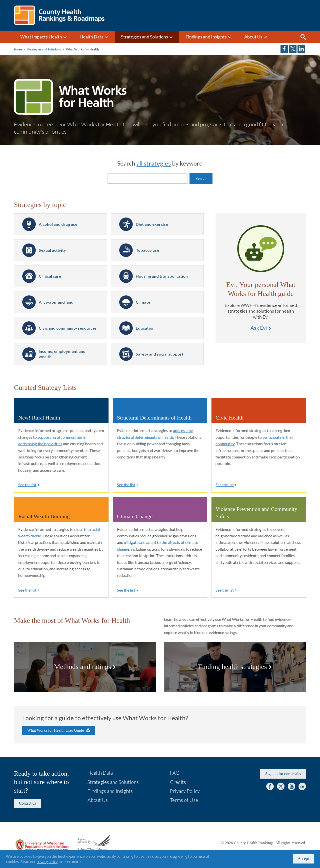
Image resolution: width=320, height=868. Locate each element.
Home (18, 49)
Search (303, 37)
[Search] (147, 179)
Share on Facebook (284, 49)
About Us (253, 37)
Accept (303, 859)
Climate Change (135, 516)
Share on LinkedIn (301, 49)
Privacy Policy (185, 791)
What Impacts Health (41, 37)
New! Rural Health (39, 418)
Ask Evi (261, 249)
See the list (27, 485)
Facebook (270, 786)
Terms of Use (184, 800)
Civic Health (229, 418)
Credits (178, 782)
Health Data (91, 37)
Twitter (281, 786)
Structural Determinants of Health (154, 418)
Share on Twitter (293, 49)
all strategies (154, 163)
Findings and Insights (206, 37)
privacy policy (47, 862)
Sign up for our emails (283, 774)
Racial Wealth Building (44, 516)
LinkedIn (302, 786)
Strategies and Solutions (144, 37)
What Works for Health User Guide (55, 730)
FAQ (175, 773)
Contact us (27, 803)
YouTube (291, 786)
